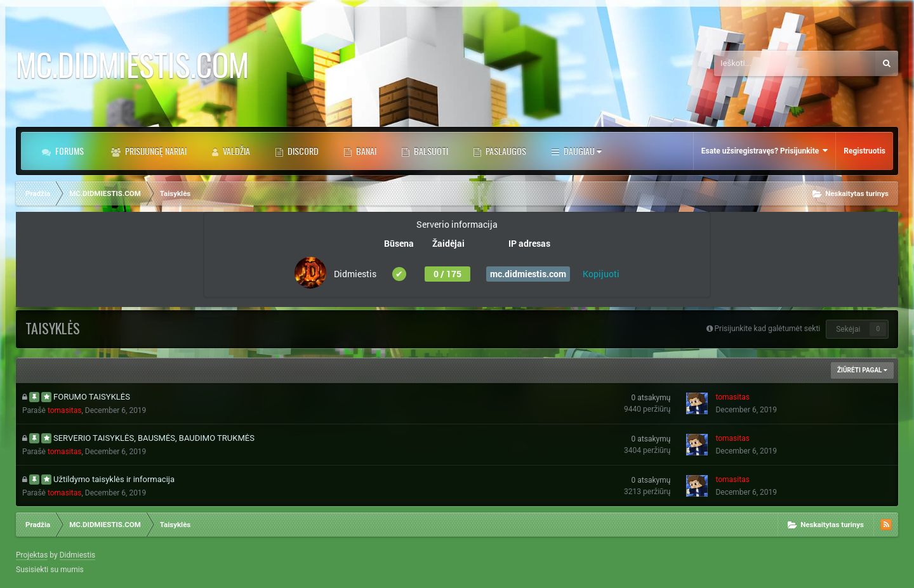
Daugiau (582, 151)
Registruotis (864, 151)
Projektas (32, 555)
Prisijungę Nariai (155, 151)
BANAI (365, 151)
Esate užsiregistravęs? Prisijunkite (765, 151)
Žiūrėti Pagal (862, 370)
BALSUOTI (430, 151)
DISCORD (302, 151)
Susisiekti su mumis (50, 570)
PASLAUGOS (505, 151)
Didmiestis (78, 555)
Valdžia (235, 151)
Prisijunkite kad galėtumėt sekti (768, 329)
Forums (69, 151)
